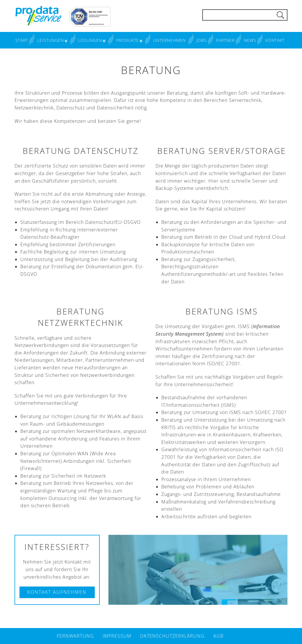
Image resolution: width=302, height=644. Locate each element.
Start (22, 40)
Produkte (128, 40)
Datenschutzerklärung (172, 636)
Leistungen (51, 40)
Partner (225, 40)
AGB (218, 636)
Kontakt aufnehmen (57, 592)
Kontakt (275, 40)
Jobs (202, 40)
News (250, 40)
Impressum (117, 636)
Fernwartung (75, 636)
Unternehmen (169, 40)
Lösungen (90, 40)
